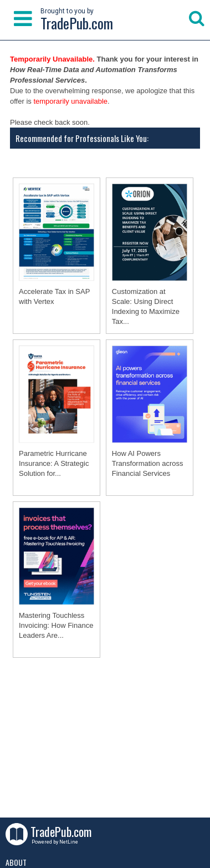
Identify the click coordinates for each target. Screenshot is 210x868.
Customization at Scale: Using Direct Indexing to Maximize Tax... (146, 306)
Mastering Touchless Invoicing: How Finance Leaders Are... (56, 625)
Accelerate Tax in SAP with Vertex (54, 296)
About (16, 862)
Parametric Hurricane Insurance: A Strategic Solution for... (54, 463)
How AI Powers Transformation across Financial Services (148, 463)
